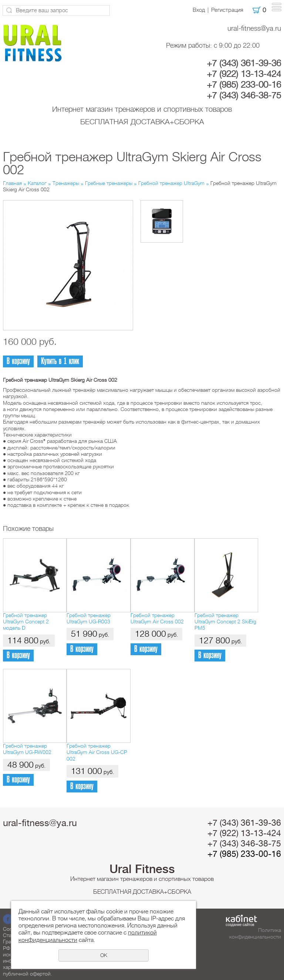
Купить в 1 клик (60, 361)
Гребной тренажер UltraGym (171, 183)
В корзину (18, 361)
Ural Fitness (142, 869)
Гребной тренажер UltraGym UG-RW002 (27, 749)
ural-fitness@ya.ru (254, 28)
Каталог (37, 183)
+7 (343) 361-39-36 (244, 63)
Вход (199, 10)
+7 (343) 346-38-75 (244, 95)
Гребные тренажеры (109, 183)
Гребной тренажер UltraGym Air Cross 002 (157, 618)
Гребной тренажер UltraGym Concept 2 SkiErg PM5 (225, 622)
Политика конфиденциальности (255, 933)
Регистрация (227, 10)
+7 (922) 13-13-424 (244, 74)
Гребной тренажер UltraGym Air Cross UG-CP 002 (97, 752)
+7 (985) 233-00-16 (244, 85)
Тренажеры (66, 183)
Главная (12, 183)
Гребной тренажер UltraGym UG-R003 (89, 618)
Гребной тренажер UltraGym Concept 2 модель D (26, 622)
